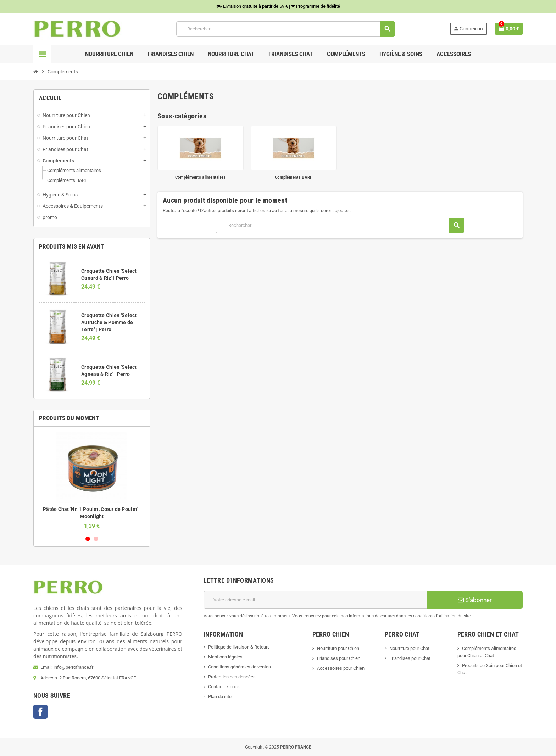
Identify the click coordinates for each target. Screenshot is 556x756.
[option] (92, 481)
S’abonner (475, 600)
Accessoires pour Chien (341, 668)
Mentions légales (225, 657)
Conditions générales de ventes (240, 667)
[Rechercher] (285, 29)
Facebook (40, 712)
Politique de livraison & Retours (239, 647)
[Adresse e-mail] (315, 600)
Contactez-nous (224, 687)
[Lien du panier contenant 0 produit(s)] (509, 29)
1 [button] (88, 539)
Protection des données (232, 677)
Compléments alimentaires (200, 177)
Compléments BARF (293, 177)
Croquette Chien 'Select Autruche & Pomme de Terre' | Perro (109, 322)
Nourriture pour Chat (409, 648)
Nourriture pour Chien (338, 648)
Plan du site (220, 697)
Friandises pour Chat (410, 658)
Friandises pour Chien (339, 658)
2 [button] (96, 539)
